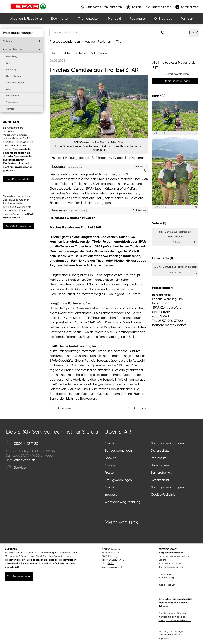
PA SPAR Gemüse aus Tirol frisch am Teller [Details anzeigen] (175, 267)
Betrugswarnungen (118, 451)
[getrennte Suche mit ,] (108, 32)
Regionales (138, 19)
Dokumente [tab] (98, 53)
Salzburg (11, 70)
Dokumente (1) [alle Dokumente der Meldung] (163, 258)
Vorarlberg (12, 56)
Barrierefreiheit (161, 473)
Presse (109, 473)
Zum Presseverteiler (18, 179)
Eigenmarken (60, 19)
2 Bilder (101, 158)
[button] (194, 33)
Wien (9, 89)
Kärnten (10, 109)
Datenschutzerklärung (171, 635)
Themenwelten (89, 19)
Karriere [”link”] (134, 7)
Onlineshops (163, 19)
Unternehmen (161, 465)
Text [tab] (55, 53)
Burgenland (12, 96)
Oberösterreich (14, 76)
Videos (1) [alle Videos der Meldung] (159, 223)
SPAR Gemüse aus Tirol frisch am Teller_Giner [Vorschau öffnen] (99, 142)
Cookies (110, 458)
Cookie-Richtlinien (164, 495)
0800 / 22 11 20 (22, 444)
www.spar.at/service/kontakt (175, 620)
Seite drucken (64, 408)
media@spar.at (167, 585)
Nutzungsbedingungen (167, 443)
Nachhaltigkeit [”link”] (158, 7)
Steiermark (12, 102)
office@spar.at (25, 460)
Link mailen (140, 408)
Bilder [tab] (67, 53)
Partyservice (189, 19)
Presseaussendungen (22, 33)
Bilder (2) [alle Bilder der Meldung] (159, 96)
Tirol (8, 63)
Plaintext (139, 210)
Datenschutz (160, 451)
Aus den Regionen (22, 49)
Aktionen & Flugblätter (26, 19)
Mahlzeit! (114, 19)
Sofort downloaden (175, 74)
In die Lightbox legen (175, 81)
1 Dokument (137, 158)
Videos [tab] (80, 53)
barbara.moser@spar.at (169, 325)
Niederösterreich (15, 83)
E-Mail (111, 563)
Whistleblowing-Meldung (122, 502)
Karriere (110, 465)
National (22, 41)
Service (16, 468)
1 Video (118, 158)
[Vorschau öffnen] (99, 107)
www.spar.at (115, 567)
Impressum (159, 458)
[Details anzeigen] (196, 133)
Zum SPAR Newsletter (18, 226)
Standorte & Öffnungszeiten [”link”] (101, 7)
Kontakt (110, 443)
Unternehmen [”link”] (187, 7)
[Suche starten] (163, 33)
